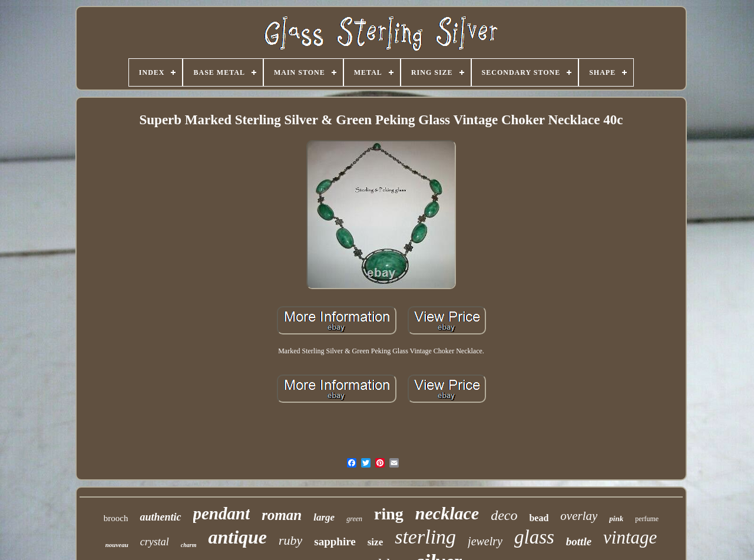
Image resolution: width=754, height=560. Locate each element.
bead (539, 518)
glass (534, 537)
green (354, 519)
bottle (579, 541)
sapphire (335, 541)
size (375, 542)
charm (189, 545)
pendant (222, 513)
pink (616, 518)
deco (504, 515)
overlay (579, 516)
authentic (160, 517)
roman (282, 515)
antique (237, 537)
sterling (425, 537)
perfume (647, 519)
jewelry (485, 541)
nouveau (117, 545)
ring (389, 514)
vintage (630, 537)
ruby (290, 540)
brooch (116, 518)
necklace (447, 513)
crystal (155, 542)
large (324, 517)
